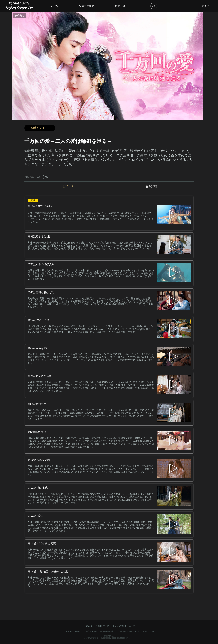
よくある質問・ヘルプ (123, 626)
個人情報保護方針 (108, 631)
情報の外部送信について (129, 631)
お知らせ (88, 626)
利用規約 (79, 631)
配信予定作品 (87, 6)
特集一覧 (120, 6)
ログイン (204, 6)
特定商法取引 (91, 631)
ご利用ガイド (102, 626)
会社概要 (68, 631)
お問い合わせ (149, 631)
